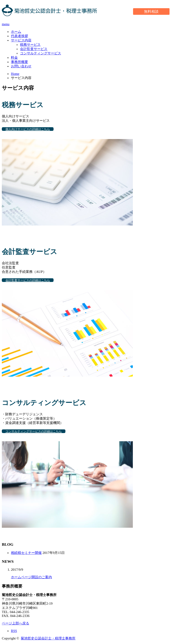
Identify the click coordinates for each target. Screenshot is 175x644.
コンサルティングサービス (41, 53)
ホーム (16, 32)
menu (6, 24)
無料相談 (151, 11)
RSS (14, 631)
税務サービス (30, 45)
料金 (14, 58)
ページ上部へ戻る (15, 623)
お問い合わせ (21, 66)
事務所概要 (19, 62)
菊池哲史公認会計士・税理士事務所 (48, 638)
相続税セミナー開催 (26, 553)
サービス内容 (21, 40)
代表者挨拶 (19, 36)
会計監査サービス (34, 49)
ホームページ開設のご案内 (31, 577)
